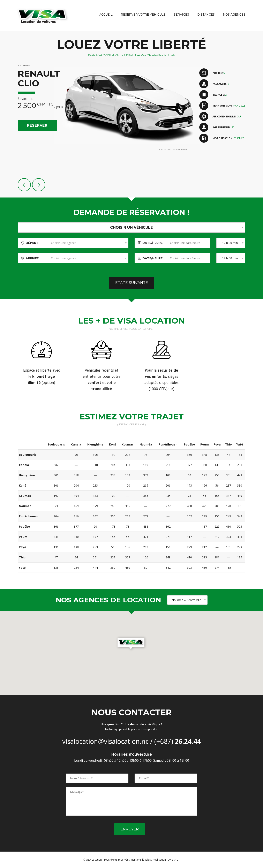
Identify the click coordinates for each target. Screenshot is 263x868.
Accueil (106, 15)
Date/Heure (152, 243)
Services (181, 15)
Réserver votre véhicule (143, 15)
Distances (206, 15)
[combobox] (88, 243)
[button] (131, 644)
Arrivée (32, 258)
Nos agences (234, 15)
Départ (32, 243)
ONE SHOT (174, 860)
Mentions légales (141, 860)
